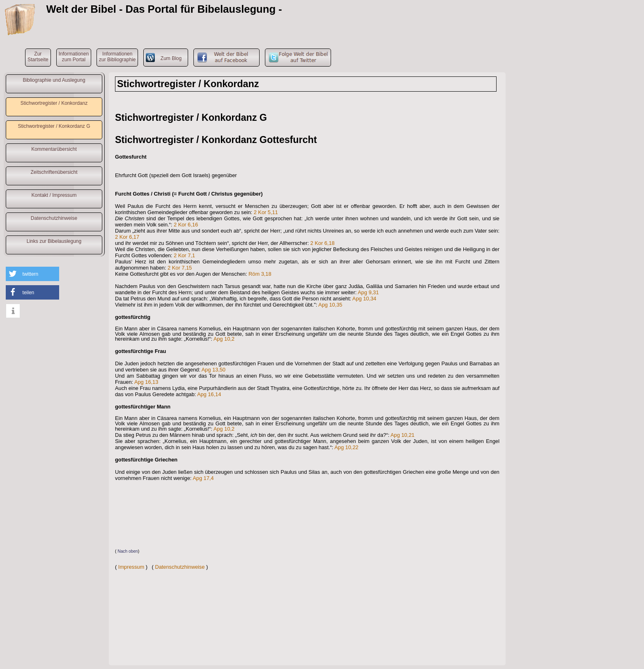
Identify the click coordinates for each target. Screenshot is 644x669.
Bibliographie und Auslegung (54, 80)
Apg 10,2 (224, 339)
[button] (32, 274)
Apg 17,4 (203, 478)
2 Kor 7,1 (184, 255)
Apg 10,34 (364, 299)
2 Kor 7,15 (180, 268)
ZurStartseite (38, 57)
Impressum (131, 567)
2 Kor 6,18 (323, 243)
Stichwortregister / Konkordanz (54, 103)
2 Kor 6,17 (127, 237)
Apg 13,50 (214, 370)
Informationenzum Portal (74, 57)
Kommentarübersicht (54, 149)
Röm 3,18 (260, 274)
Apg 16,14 (209, 394)
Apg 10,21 (402, 435)
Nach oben (128, 551)
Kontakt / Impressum (54, 195)
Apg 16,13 (146, 382)
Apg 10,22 (346, 447)
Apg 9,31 (368, 292)
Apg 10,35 (330, 305)
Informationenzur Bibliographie (117, 57)
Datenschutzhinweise (54, 218)
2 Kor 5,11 (266, 212)
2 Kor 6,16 (186, 225)
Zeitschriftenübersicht (54, 172)
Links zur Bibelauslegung (54, 241)
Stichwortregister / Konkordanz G (54, 126)
